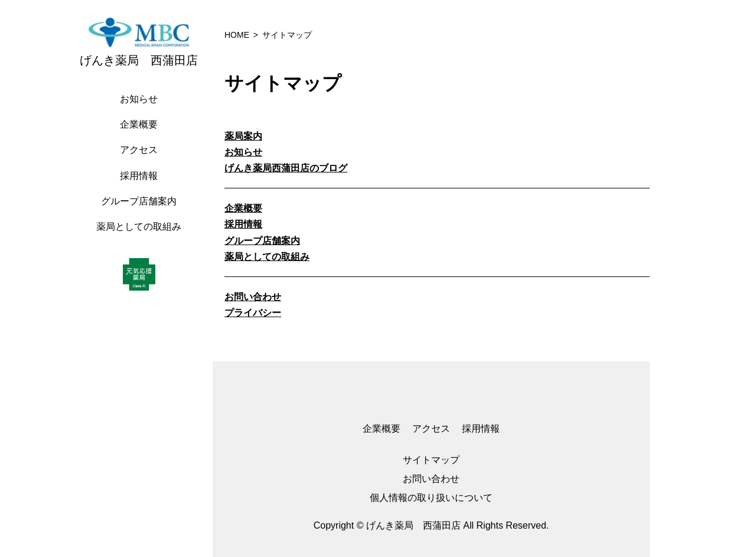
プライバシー (253, 313)
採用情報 (139, 176)
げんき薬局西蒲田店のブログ (286, 168)
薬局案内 (243, 136)
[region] (142, 278)
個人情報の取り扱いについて (431, 498)
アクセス (139, 150)
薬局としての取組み (139, 227)
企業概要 (139, 124)
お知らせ (139, 99)
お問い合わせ (253, 297)
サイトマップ (431, 460)
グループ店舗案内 (139, 201)
